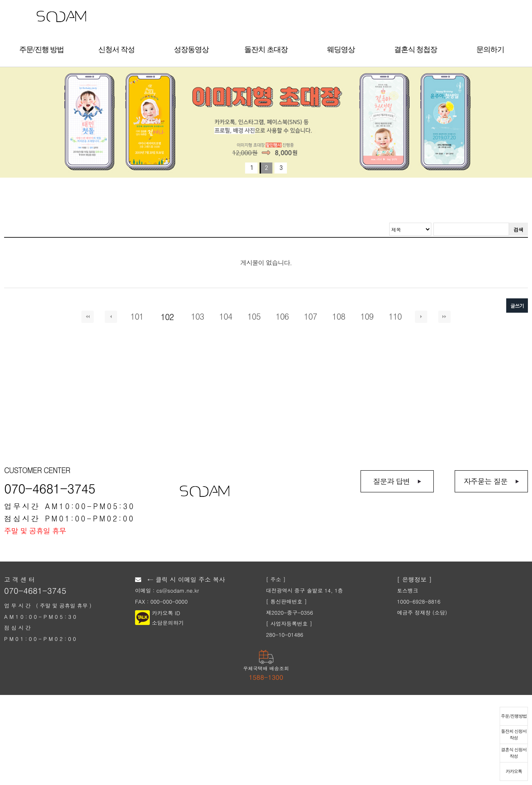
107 (311, 316)
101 (137, 316)
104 (226, 316)
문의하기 (490, 50)
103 (198, 316)
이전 (111, 317)
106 (282, 316)
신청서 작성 (116, 50)
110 (395, 316)
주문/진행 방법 (42, 50)
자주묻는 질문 (486, 481)
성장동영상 (191, 50)
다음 (421, 317)
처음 (88, 317)
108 (339, 316)
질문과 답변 (391, 481)
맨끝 (444, 317)
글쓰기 (517, 306)
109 (367, 316)
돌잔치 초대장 (266, 50)
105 (254, 316)
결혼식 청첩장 (416, 50)
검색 (518, 229)
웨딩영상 (341, 50)
